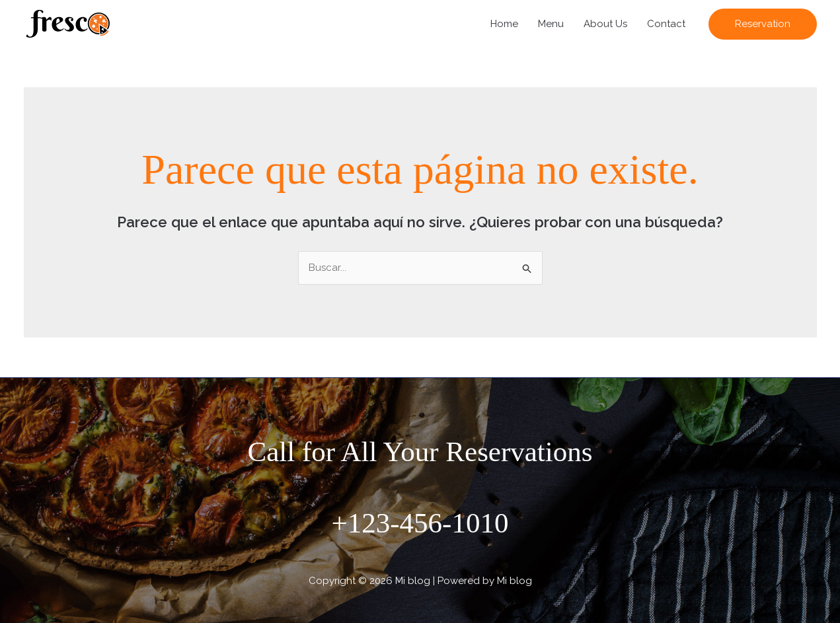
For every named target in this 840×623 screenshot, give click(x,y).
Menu (551, 24)
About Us (605, 24)
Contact (666, 24)
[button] (763, 24)
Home (504, 24)
